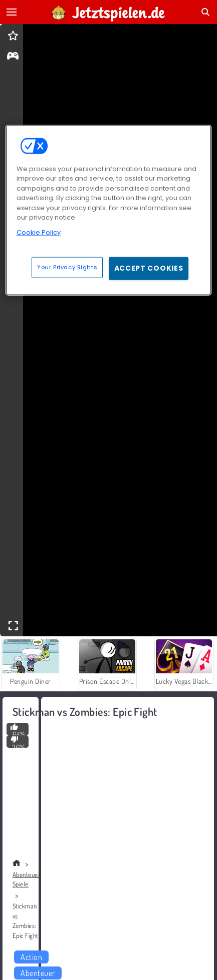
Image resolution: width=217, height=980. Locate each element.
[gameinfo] (13, 57)
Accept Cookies (149, 268)
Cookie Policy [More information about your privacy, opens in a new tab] (39, 232)
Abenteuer (38, 973)
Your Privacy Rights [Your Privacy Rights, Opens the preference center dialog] (67, 267)
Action (31, 957)
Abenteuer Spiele (26, 879)
